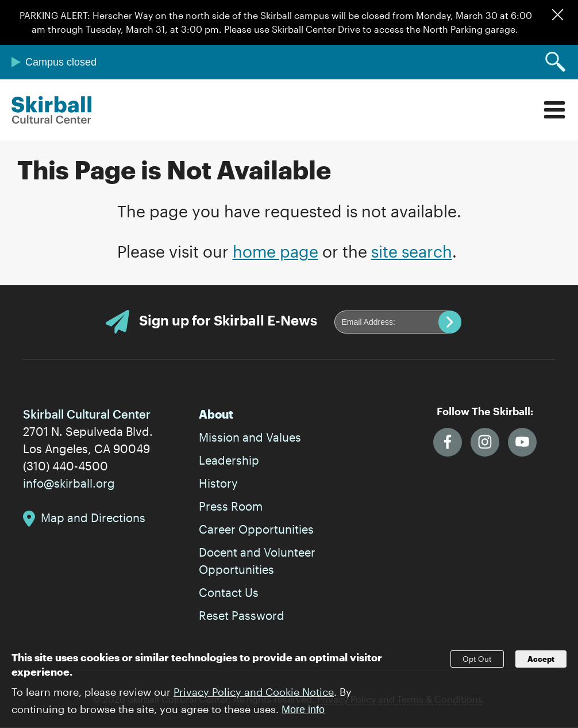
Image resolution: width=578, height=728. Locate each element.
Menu (554, 110)
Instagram (485, 442)
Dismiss (558, 15)
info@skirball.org (69, 483)
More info (303, 715)
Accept (541, 665)
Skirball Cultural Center (52, 110)
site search (412, 251)
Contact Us (229, 592)
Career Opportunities (256, 529)
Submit (450, 322)
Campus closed (61, 62)
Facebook (448, 442)
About (216, 414)
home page (275, 251)
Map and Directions (93, 518)
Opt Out (477, 665)
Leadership (229, 460)
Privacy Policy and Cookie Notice (254, 698)
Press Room (231, 506)
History (218, 483)
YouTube (522, 442)
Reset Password (242, 615)
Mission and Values (250, 437)
